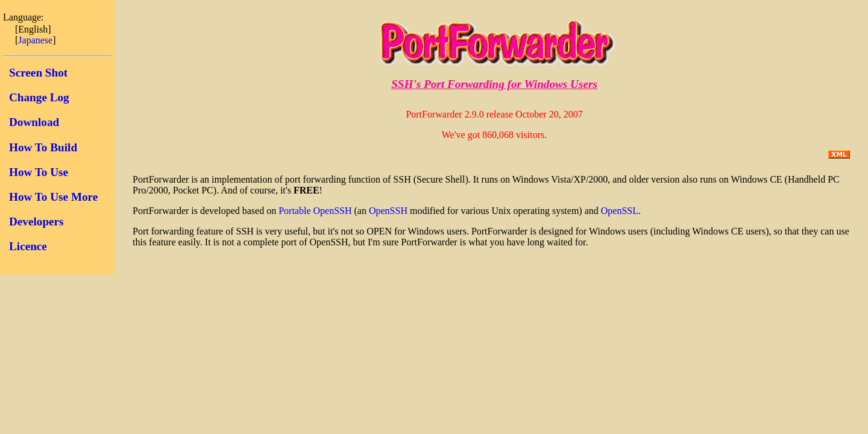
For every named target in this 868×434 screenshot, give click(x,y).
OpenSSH (388, 211)
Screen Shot (38, 73)
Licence (28, 246)
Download (34, 122)
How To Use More (53, 197)
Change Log (39, 97)
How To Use (39, 172)
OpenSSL (620, 211)
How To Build (43, 147)
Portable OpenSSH (315, 211)
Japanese (35, 40)
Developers (36, 222)
